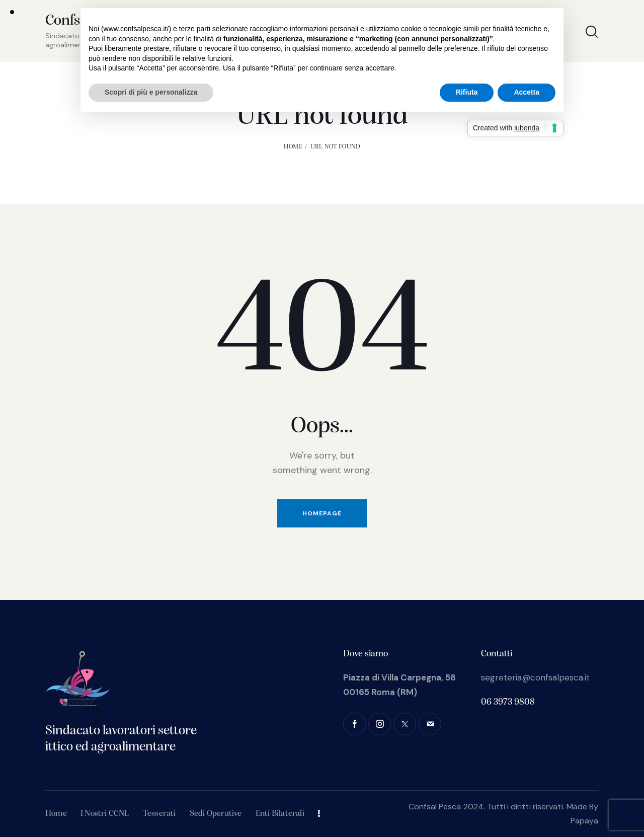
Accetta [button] (527, 92)
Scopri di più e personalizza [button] (151, 92)
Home (293, 147)
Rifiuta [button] (467, 92)
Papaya (585, 821)
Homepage (322, 513)
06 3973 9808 (508, 702)
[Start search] (592, 32)
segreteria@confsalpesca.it (535, 677)
